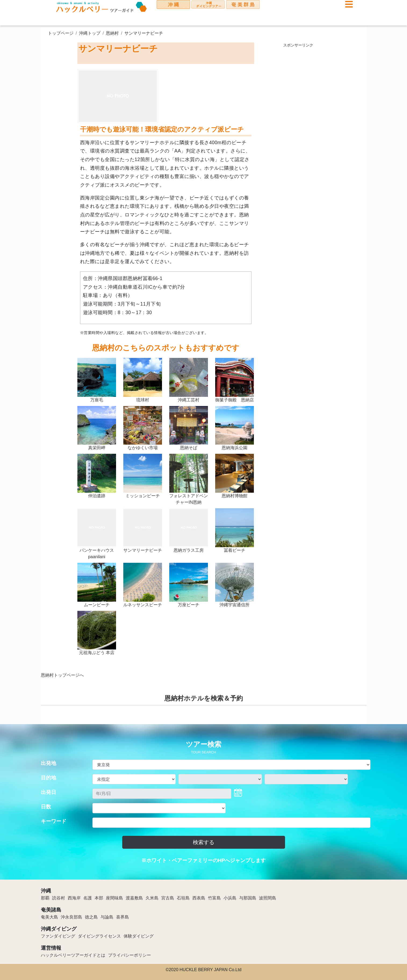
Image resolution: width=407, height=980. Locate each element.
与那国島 (248, 898)
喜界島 (123, 917)
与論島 (107, 917)
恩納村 (112, 33)
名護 (88, 898)
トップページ (61, 33)
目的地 (48, 778)
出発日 (48, 792)
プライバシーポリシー (129, 955)
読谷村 (59, 898)
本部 (99, 898)
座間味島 (114, 898)
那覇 (45, 898)
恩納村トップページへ (62, 675)
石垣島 (183, 898)
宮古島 (168, 898)
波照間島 (268, 898)
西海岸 (74, 898)
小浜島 (230, 898)
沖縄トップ (90, 33)
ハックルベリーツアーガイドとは (73, 955)
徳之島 (91, 917)
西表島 (199, 898)
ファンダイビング (58, 936)
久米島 (152, 898)
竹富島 (214, 898)
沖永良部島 (71, 917)
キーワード (54, 821)
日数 (46, 807)
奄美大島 (49, 917)
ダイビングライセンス (99, 936)
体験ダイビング (139, 936)
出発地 (48, 763)
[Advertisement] (298, 132)
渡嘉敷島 (134, 898)
